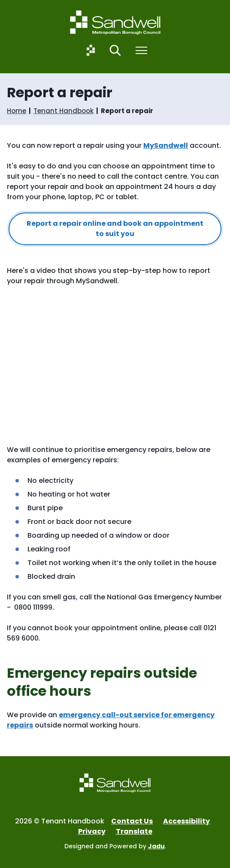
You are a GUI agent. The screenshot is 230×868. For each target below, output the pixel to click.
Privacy (92, 831)
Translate (134, 831)
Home (17, 111)
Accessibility (186, 821)
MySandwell (166, 145)
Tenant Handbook (64, 111)
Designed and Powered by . (115, 846)
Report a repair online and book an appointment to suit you (115, 229)
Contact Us (132, 821)
